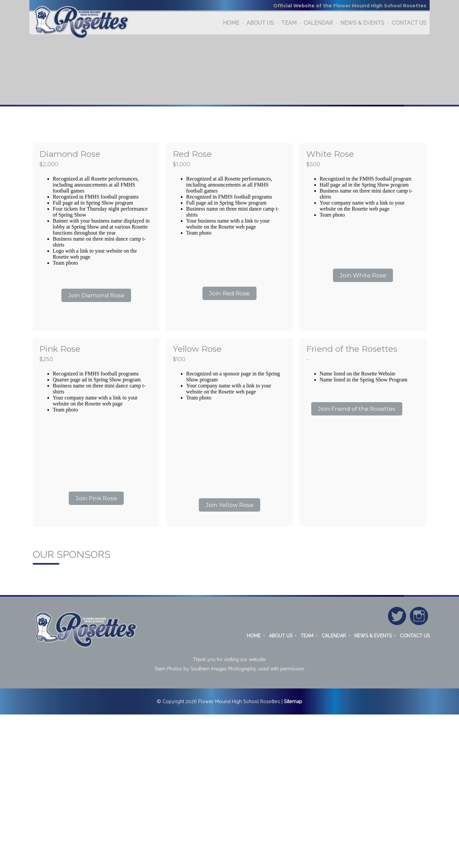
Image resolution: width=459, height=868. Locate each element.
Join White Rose (363, 275)
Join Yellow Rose (229, 505)
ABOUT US (260, 23)
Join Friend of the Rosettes (357, 409)
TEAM (289, 23)
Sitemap (293, 701)
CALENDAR (318, 23)
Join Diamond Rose (96, 295)
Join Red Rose (229, 293)
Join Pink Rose (96, 498)
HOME (231, 23)
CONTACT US (409, 23)
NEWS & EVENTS (362, 23)
